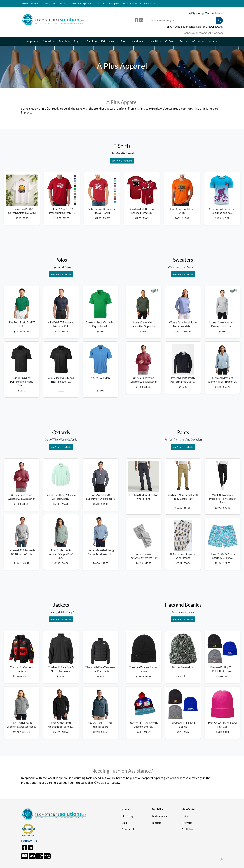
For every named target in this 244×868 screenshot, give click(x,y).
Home (26, 3)
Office (170, 41)
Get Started (149, 3)
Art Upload (114, 3)
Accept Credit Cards (28, 835)
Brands (64, 41)
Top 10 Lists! (74, 3)
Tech (184, 41)
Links (185, 816)
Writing (198, 41)
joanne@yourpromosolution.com (203, 33)
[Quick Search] (182, 20)
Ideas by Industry (132, 3)
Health (156, 41)
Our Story (128, 816)
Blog (48, 3)
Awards (49, 41)
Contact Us (100, 3)
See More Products (122, 160)
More (212, 41)
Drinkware (109, 41)
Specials (87, 3)
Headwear (139, 41)
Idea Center (59, 3)
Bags (78, 41)
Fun (124, 41)
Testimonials (159, 816)
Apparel (33, 41)
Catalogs (92, 41)
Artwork (187, 823)
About (35, 3)
